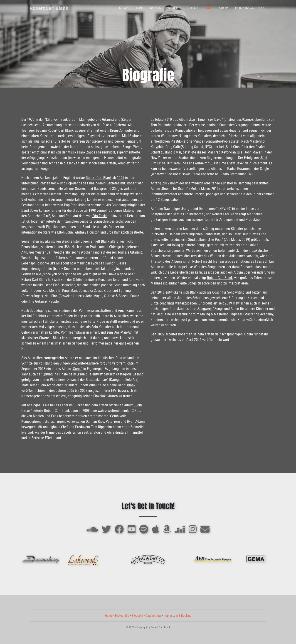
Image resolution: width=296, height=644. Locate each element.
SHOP (223, 8)
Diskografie (122, 615)
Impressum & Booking (178, 615)
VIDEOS (174, 8)
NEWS (124, 8)
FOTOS (193, 8)
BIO (209, 8)
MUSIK (155, 8)
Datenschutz (153, 615)
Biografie (137, 615)
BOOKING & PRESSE (251, 8)
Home (109, 615)
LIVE (139, 8)
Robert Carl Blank (49, 8)
